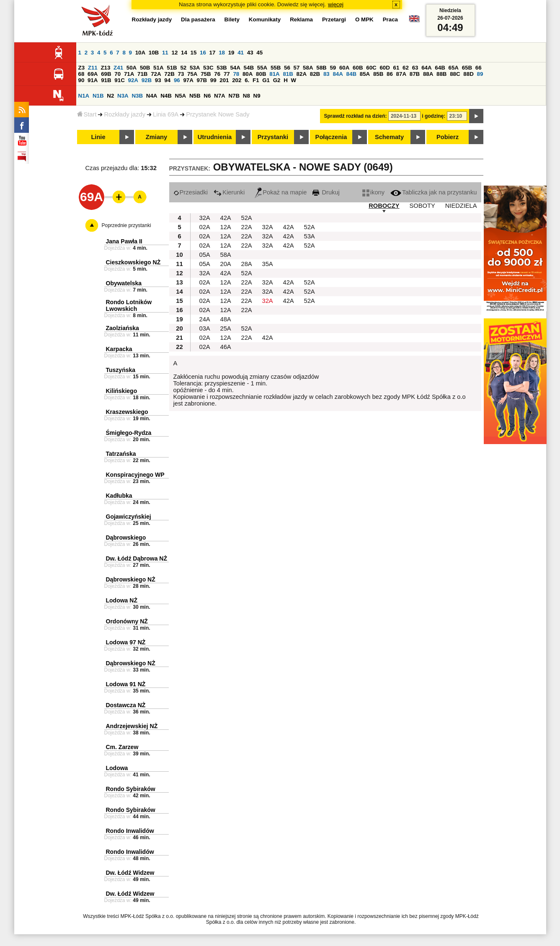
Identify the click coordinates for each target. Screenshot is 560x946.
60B (358, 68)
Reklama (301, 19)
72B (169, 74)
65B (467, 68)
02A (205, 227)
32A (205, 218)
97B (202, 80)
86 (390, 74)
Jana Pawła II (124, 241)
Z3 (82, 68)
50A (132, 68)
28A (247, 264)
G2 (277, 80)
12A (226, 227)
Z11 (93, 68)
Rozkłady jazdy (125, 114)
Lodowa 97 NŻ (126, 642)
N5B (195, 96)
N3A (123, 96)
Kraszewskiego (127, 412)
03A (205, 328)
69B (106, 74)
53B (222, 68)
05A (205, 255)
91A (93, 80)
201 (224, 80)
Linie (98, 137)
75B (206, 74)
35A (268, 264)
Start (87, 114)
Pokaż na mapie (281, 192)
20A (226, 264)
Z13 (105, 68)
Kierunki (229, 192)
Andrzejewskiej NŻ (132, 726)
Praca (390, 19)
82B (315, 74)
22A (247, 227)
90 (81, 80)
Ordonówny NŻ (127, 621)
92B (147, 80)
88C (455, 74)
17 (213, 53)
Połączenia (331, 137)
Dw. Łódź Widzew (130, 873)
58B (321, 68)
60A (344, 68)
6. (247, 80)
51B (172, 68)
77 (227, 74)
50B (145, 68)
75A (192, 74)
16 (203, 53)
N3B (137, 96)
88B (441, 74)
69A (93, 74)
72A (156, 74)
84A (338, 74)
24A (205, 319)
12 (174, 53)
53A (195, 68)
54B (249, 68)
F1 (256, 80)
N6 (207, 96)
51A (158, 68)
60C (371, 68)
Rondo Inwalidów (130, 831)
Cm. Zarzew (122, 747)
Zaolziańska (123, 328)
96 (177, 80)
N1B (98, 96)
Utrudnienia (215, 137)
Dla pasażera (198, 19)
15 (194, 53)
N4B (166, 96)
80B (261, 74)
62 (406, 68)
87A (401, 74)
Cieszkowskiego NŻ (133, 262)
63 (415, 68)
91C (119, 80)
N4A (152, 96)
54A (235, 68)
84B (351, 74)
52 (183, 68)
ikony (373, 192)
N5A (181, 96)
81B (288, 74)
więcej (336, 4)
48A (226, 319)
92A (133, 80)
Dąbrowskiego (126, 538)
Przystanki (273, 137)
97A (188, 80)
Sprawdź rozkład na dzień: (356, 116)
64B (440, 68)
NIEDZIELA (461, 206)
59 (333, 68)
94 (167, 80)
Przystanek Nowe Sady (218, 114)
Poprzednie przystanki (126, 225)
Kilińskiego (122, 391)
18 (222, 53)
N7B (234, 96)
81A (274, 74)
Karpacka (119, 349)
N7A (220, 96)
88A (428, 74)
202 (237, 80)
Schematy (389, 137)
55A (262, 68)
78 (236, 74)
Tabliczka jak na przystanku (434, 192)
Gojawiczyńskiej (129, 517)
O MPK (364, 19)
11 (165, 53)
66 (479, 68)
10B (154, 53)
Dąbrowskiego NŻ (131, 579)
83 (326, 74)
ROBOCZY (384, 206)
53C (208, 68)
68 (81, 74)
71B (142, 74)
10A (140, 53)
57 (297, 68)
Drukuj (326, 192)
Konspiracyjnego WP (135, 475)
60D (385, 68)
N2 (110, 96)
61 (396, 68)
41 (241, 53)
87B (415, 74)
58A (308, 68)
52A (247, 218)
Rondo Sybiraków (131, 789)
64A (426, 68)
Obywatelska (124, 283)
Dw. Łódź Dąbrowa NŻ (137, 558)
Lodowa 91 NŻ (126, 684)
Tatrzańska (121, 454)
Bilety (232, 19)
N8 (246, 96)
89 (480, 74)
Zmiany (156, 137)
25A (226, 328)
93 (158, 80)
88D (468, 74)
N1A (84, 96)
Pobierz (448, 137)
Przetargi (334, 19)
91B (106, 80)
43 (250, 53)
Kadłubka (119, 496)
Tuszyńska (121, 370)
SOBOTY (422, 206)
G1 (266, 80)
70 (117, 74)
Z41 (118, 68)
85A (365, 74)
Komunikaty (265, 19)
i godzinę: (434, 116)
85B (378, 74)
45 (259, 53)
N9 (257, 96)
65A (453, 68)
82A (302, 74)
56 (287, 68)
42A (226, 218)
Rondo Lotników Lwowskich (129, 305)
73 (181, 74)
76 (217, 74)
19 (231, 53)
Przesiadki (191, 192)
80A (248, 74)
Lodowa (117, 768)
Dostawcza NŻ (126, 705)
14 (184, 53)
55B (276, 68)
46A (226, 347)
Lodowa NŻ (122, 600)
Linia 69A (166, 114)
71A (129, 74)
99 (213, 80)
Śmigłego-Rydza (129, 433)
